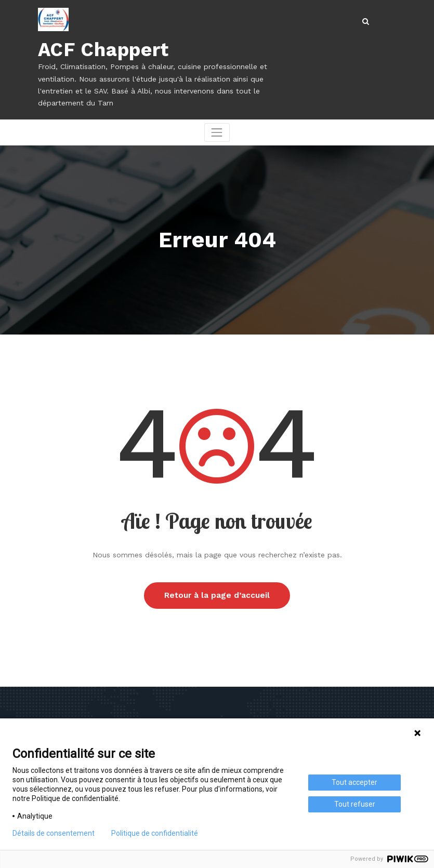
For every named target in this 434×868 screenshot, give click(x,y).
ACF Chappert (102, 49)
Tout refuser (355, 804)
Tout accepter (354, 782)
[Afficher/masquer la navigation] (217, 132)
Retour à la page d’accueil (217, 595)
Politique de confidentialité (155, 833)
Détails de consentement (54, 833)
